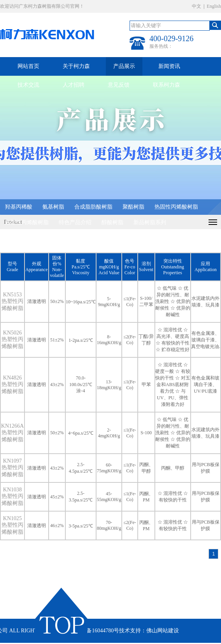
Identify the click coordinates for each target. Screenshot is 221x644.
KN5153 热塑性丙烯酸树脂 (12, 301)
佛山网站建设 (163, 631)
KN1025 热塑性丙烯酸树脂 (12, 525)
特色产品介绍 (75, 222)
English (214, 6)
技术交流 (28, 85)
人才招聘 (74, 85)
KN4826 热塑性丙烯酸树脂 (12, 385)
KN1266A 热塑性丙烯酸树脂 (12, 433)
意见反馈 (119, 85)
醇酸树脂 (112, 222)
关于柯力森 (76, 66)
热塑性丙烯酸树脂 (27, 222)
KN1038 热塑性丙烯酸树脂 (12, 496)
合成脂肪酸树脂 (93, 207)
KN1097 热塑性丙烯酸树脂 (12, 468)
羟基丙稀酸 (19, 207)
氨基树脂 (53, 207)
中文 (196, 6)
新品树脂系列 (150, 222)
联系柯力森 (167, 85)
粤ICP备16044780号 (96, 631)
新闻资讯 (169, 66)
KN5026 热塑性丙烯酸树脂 (12, 339)
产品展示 (124, 66)
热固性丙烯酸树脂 (176, 207)
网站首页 (28, 66)
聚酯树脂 (133, 207)
